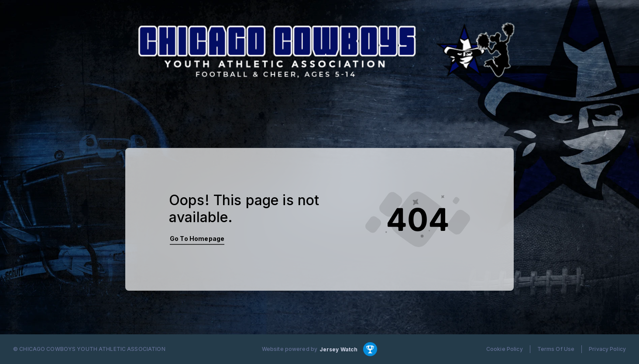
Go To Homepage (197, 239)
